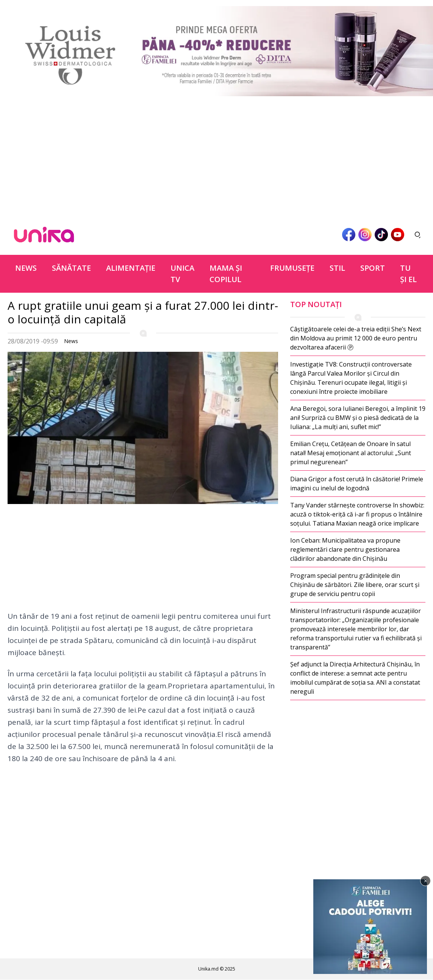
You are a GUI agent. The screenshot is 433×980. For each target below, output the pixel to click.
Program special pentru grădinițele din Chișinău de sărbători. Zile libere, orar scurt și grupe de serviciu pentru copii (355, 585)
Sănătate (71, 268)
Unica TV (182, 274)
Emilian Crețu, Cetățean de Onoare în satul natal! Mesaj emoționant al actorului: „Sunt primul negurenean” (351, 453)
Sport (373, 268)
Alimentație (131, 268)
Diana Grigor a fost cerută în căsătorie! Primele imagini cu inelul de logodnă (357, 484)
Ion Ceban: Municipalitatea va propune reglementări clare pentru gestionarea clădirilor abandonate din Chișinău (345, 549)
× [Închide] (426, 881)
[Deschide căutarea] (418, 235)
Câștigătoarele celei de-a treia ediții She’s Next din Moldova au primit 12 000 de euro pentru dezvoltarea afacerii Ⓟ (356, 338)
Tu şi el (408, 274)
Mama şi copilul (226, 274)
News (26, 268)
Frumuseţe (292, 268)
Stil (337, 268)
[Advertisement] (216, 155)
